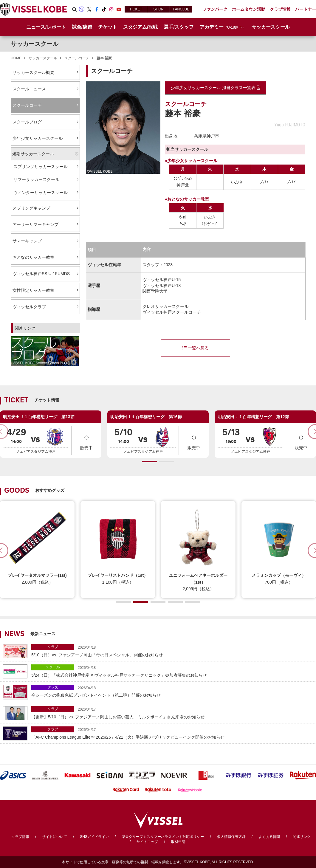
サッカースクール (35, 44)
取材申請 (178, 842)
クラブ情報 (20, 837)
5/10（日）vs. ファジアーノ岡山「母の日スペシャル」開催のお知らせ (172, 651)
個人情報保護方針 (231, 837)
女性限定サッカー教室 (33, 290)
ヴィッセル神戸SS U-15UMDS (41, 274)
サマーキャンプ (27, 241)
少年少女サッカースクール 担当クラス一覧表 (216, 88)
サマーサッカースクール (36, 179)
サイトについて (55, 837)
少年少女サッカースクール (38, 138)
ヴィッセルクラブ (29, 307)
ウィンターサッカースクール (41, 193)
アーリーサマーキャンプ (35, 224)
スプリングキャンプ (31, 208)
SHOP (158, 9)
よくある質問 (269, 837)
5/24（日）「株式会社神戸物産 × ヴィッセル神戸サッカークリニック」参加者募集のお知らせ (172, 671)
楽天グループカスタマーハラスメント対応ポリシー (163, 837)
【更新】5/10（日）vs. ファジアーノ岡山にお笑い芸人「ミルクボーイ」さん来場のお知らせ (172, 713)
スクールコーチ (77, 58)
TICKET (136, 9)
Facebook (97, 9)
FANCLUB (181, 9)
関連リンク (302, 837)
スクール (53, 667)
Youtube (119, 9)
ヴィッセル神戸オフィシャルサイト (33, 9)
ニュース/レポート (46, 27)
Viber (82, 9)
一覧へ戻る (196, 348)
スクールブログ (27, 122)
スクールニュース (29, 89)
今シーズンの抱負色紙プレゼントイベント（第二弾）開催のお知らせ (172, 691)
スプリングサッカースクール (41, 167)
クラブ (53, 647)
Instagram (111, 9)
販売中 (86, 440)
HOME (16, 58)
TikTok (104, 9)
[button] (149, 462)
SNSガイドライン (94, 837)
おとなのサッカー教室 (33, 257)
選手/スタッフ (179, 27)
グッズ (53, 687)
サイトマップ (147, 842)
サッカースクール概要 (33, 72)
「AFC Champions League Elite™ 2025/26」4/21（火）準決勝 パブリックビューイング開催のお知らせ (172, 733)
